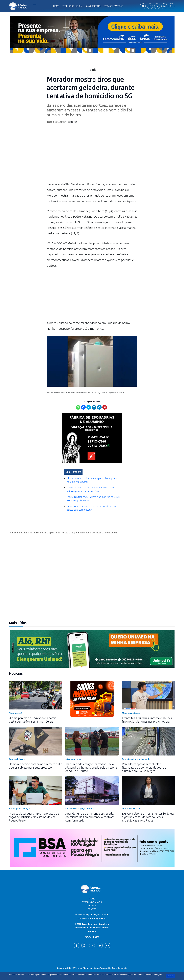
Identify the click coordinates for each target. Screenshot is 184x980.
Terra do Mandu (55, 122)
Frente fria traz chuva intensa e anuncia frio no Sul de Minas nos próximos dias (147, 720)
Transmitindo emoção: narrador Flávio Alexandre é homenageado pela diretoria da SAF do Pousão (91, 768)
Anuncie (92, 906)
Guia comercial (93, 6)
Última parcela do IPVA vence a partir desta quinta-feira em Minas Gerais (32, 720)
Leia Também (73, 472)
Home (56, 6)
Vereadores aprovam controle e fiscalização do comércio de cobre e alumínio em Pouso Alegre (144, 768)
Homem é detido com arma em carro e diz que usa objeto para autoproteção (35, 766)
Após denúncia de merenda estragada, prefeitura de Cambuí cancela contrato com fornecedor (90, 817)
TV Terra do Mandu (92, 902)
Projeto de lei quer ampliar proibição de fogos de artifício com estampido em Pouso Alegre (34, 817)
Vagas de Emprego (114, 6)
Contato (92, 909)
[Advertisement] (92, 296)
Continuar (170, 976)
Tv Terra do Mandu (72, 6)
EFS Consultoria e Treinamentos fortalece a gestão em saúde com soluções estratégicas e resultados (148, 817)
